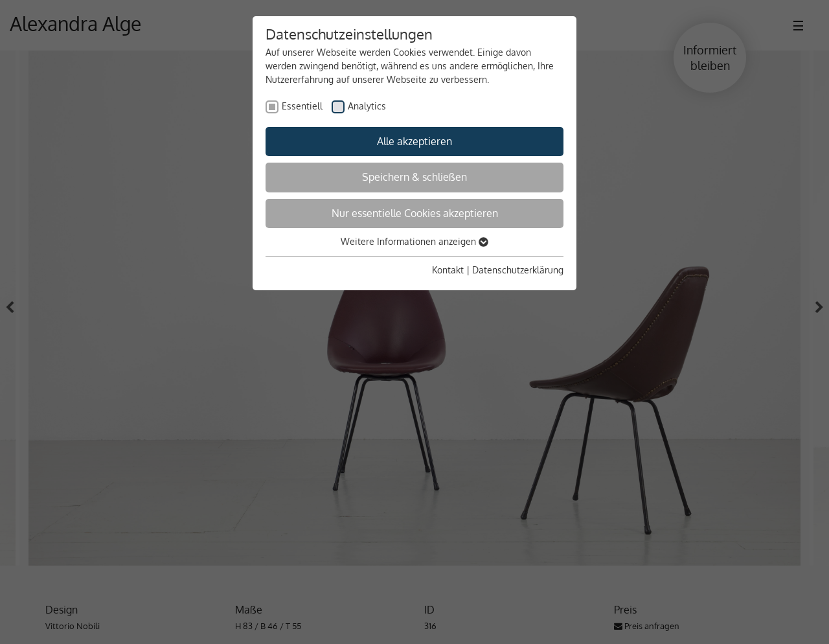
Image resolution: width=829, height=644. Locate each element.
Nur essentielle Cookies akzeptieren (415, 213)
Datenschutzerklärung (518, 270)
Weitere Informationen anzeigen (414, 241)
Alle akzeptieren (414, 141)
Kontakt (448, 270)
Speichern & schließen (414, 177)
